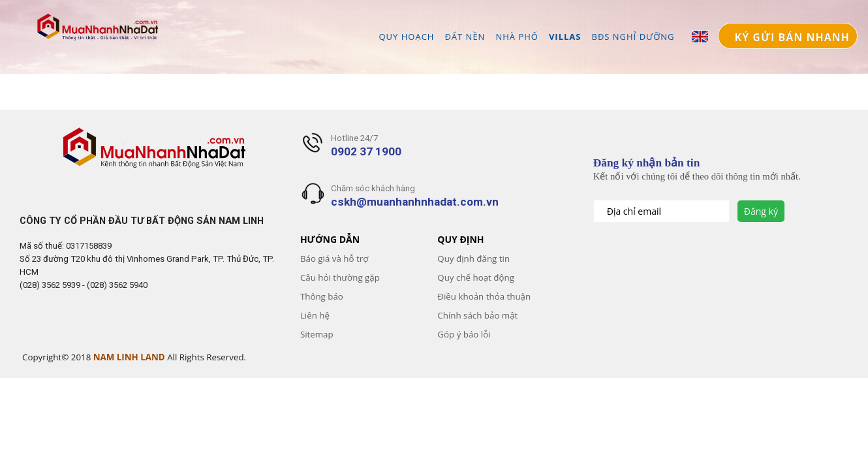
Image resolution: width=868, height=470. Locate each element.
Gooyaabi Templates (43, 378)
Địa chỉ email (635, 211)
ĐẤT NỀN (465, 36)
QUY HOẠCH (406, 36)
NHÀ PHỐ (517, 36)
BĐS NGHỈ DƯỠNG (633, 36)
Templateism (25, 378)
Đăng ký (761, 211)
